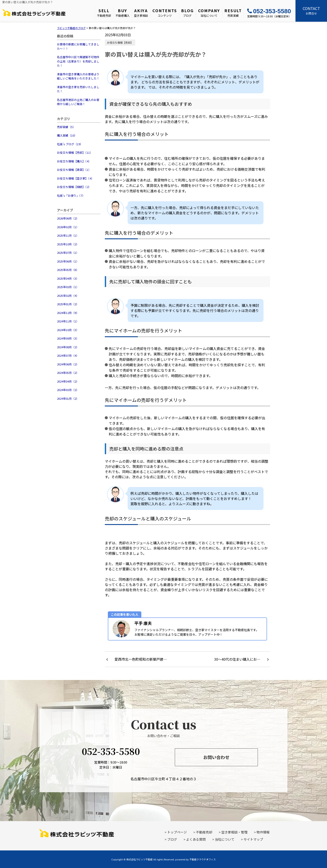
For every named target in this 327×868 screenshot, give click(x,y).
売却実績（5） (66, 127)
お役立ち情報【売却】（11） (75, 153)
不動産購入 (123, 13)
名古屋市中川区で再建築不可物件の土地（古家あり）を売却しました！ (78, 61)
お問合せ (311, 10)
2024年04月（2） (68, 381)
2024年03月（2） (68, 390)
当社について (209, 13)
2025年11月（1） (68, 235)
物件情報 (263, 832)
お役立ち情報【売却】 (120, 42)
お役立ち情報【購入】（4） (74, 161)
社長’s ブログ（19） (70, 144)
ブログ (187, 13)
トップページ (177, 832)
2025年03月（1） (68, 287)
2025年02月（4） (68, 296)
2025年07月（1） (68, 253)
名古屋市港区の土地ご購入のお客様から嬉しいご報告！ (78, 102)
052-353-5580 (269, 11)
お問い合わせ (216, 757)
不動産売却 (104, 13)
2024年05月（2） (68, 373)
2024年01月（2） (68, 399)
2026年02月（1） (68, 227)
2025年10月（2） (68, 244)
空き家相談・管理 (234, 832)
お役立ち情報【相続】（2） (74, 187)
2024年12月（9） (68, 313)
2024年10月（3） (68, 330)
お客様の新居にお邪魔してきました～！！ (78, 46)
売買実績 (233, 13)
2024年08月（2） (68, 347)
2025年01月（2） (68, 304)
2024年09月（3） (68, 338)
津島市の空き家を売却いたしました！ (78, 89)
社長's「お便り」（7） (71, 196)
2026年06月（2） (68, 218)
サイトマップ (253, 839)
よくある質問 (196, 839)
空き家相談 (141, 13)
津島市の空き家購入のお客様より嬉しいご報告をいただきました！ (78, 76)
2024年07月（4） (68, 356)
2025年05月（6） (68, 270)
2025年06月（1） (68, 261)
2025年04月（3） (68, 278)
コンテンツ (165, 13)
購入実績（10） (67, 135)
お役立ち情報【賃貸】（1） (74, 170)
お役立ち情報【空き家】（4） (75, 178)
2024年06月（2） (68, 364)
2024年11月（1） (68, 321)
